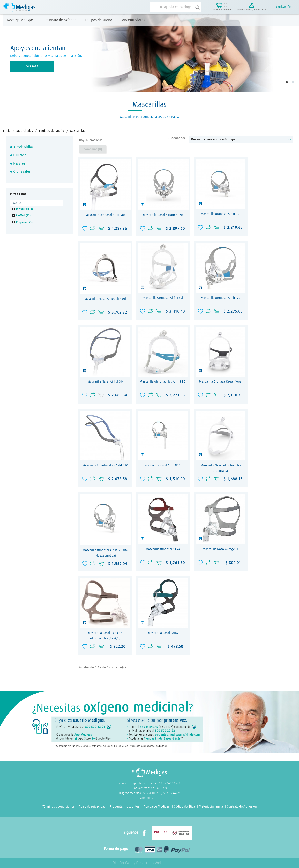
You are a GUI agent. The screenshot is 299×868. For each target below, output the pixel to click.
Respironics (24, 222)
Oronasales (22, 172)
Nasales (19, 164)
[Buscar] (176, 7)
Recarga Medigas (20, 20)
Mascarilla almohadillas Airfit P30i (163, 382)
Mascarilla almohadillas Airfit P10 (105, 465)
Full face (20, 155)
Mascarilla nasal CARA (163, 633)
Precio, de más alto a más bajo (241, 139)
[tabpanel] (149, 53)
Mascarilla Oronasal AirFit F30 (221, 214)
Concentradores (133, 20)
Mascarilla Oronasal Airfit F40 (105, 215)
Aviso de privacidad (92, 807)
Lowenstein (25, 209)
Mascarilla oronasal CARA (163, 549)
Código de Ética (184, 807)
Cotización (284, 7)
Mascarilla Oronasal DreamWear (221, 382)
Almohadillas (23, 147)
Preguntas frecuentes (125, 807)
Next (292, 53)
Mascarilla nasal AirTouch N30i (105, 299)
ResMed (23, 216)
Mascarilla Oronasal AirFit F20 (221, 298)
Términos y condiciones (58, 807)
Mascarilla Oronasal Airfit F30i (163, 298)
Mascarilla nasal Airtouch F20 (163, 215)
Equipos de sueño (99, 20)
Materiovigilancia (211, 807)
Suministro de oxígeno (59, 20)
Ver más (32, 66)
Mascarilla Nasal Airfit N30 (105, 382)
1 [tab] (290, 85)
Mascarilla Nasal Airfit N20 (163, 465)
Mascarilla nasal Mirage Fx (221, 549)
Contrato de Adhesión (242, 807)
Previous (6, 53)
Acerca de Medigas (157, 807)
